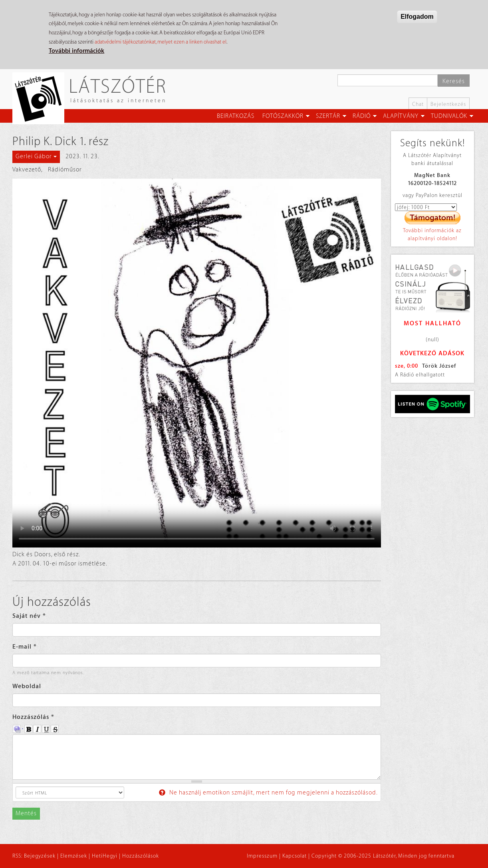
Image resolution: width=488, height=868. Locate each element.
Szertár (328, 116)
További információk (76, 51)
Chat (418, 104)
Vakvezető (27, 170)
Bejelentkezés (448, 104)
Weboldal (27, 686)
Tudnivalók (449, 116)
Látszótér (118, 86)
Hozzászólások (141, 856)
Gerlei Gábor (36, 156)
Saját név (29, 616)
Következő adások (432, 353)
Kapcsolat (295, 856)
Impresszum (262, 856)
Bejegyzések (40, 856)
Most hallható (432, 324)
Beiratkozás (236, 116)
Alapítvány (401, 116)
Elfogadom (417, 17)
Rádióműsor (65, 170)
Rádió (362, 116)
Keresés (454, 81)
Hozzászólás (33, 717)
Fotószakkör (283, 116)
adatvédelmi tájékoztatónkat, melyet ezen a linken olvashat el (161, 42)
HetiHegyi (105, 856)
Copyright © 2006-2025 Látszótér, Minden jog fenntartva (383, 856)
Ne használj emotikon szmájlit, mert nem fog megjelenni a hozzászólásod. (268, 793)
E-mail (25, 647)
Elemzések (74, 856)
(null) (432, 339)
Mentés (26, 813)
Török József (439, 366)
